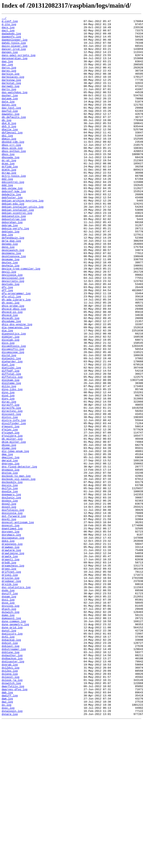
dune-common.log (14, 742)
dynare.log (10, 854)
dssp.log (8, 720)
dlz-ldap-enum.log (15, 538)
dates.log (9, 122)
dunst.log (9, 754)
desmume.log (11, 308)
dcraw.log (9, 204)
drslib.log (10, 698)
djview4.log (11, 516)
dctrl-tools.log (14, 208)
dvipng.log (10, 806)
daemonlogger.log (15, 45)
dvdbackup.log (12, 787)
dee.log (7, 278)
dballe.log (10, 152)
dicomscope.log (13, 419)
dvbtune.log (11, 780)
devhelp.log (11, 316)
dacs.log (8, 30)
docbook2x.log (12, 575)
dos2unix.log (11, 594)
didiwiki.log (11, 427)
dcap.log (8, 193)
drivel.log (10, 687)
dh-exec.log (11, 360)
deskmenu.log (11, 301)
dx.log (6, 843)
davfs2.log (10, 130)
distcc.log (10, 497)
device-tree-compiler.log (21, 319)
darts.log (9, 104)
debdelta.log (11, 230)
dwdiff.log (10, 831)
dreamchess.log (13, 676)
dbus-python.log (14, 178)
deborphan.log (12, 264)
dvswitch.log (11, 817)
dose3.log (9, 605)
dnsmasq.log (11, 561)
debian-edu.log (13, 241)
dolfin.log (10, 583)
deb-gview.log (12, 223)
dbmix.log (9, 163)
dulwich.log (11, 731)
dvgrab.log (10, 794)
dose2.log (9, 601)
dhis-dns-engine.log (17, 386)
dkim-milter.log (14, 527)
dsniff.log (10, 709)
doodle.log (10, 587)
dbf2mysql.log (12, 156)
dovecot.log (11, 627)
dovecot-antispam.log (18, 624)
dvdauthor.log (12, 783)
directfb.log (11, 486)
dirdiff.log (11, 483)
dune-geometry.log (15, 746)
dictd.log (9, 423)
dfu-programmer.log (16, 349)
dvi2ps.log (10, 802)
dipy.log (8, 475)
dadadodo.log (11, 37)
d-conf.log (10, 22)
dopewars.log (11, 590)
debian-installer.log (18, 249)
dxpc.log (8, 846)
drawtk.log (10, 664)
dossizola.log (12, 612)
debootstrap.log (14, 260)
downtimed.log (12, 631)
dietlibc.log (11, 438)
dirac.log (9, 479)
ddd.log (7, 219)
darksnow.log (11, 93)
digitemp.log (11, 457)
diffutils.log (12, 449)
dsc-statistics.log (16, 702)
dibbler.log (11, 401)
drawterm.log (11, 657)
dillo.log (9, 460)
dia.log (7, 393)
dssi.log (8, 716)
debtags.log (11, 275)
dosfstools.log (13, 609)
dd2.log (7, 212)
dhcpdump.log (11, 382)
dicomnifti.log (13, 416)
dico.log (8, 408)
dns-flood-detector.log (19, 557)
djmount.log (11, 509)
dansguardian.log (15, 67)
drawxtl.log (11, 668)
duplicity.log (12, 757)
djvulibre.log (12, 520)
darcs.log (9, 78)
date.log (8, 119)
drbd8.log (9, 672)
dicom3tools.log (14, 412)
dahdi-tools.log (14, 48)
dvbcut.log (10, 768)
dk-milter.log (12, 523)
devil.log (9, 323)
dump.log (8, 735)
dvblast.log (11, 772)
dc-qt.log (9, 189)
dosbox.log (10, 598)
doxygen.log (11, 635)
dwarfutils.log (13, 820)
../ (4, 19)
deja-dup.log (11, 286)
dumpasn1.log (11, 739)
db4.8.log (9, 145)
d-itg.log (9, 26)
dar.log (7, 74)
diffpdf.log (11, 442)
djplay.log (10, 512)
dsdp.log (8, 705)
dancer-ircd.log (14, 56)
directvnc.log (12, 490)
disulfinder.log (14, 505)
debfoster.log (12, 234)
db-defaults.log (14, 137)
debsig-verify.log (15, 271)
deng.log (8, 293)
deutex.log (10, 312)
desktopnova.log (14, 304)
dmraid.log (10, 549)
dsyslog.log (11, 724)
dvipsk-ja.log (12, 813)
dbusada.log (11, 186)
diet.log (8, 434)
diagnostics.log (14, 397)
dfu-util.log (11, 353)
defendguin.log (13, 282)
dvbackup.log (11, 765)
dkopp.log (9, 531)
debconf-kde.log (14, 226)
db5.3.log (9, 148)
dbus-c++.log (11, 171)
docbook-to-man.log (16, 568)
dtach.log (9, 728)
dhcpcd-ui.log (12, 371)
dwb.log (7, 828)
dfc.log (7, 342)
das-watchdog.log (15, 108)
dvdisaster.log (13, 791)
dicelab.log (11, 405)
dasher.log (10, 111)
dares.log (9, 82)
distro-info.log (14, 501)
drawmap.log (11, 653)
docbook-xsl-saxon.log (19, 572)
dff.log (7, 345)
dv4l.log (8, 761)
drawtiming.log (13, 661)
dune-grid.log (12, 750)
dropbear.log (11, 694)
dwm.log (7, 835)
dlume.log (9, 535)
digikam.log (11, 453)
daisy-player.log (15, 52)
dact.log (8, 33)
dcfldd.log (10, 197)
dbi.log (7, 160)
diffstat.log (11, 445)
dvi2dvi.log (11, 798)
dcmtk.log (9, 200)
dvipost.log (11, 809)
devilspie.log (12, 327)
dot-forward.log (14, 616)
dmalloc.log (11, 546)
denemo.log (10, 290)
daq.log (7, 71)
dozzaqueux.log (13, 642)
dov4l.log (9, 620)
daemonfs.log (11, 41)
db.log (6, 141)
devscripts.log (13, 334)
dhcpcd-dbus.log (14, 367)
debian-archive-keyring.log (23, 238)
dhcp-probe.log (13, 364)
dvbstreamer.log (14, 776)
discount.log (11, 494)
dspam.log (9, 713)
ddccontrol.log (13, 215)
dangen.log (10, 59)
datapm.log (10, 115)
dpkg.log (8, 646)
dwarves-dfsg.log (15, 824)
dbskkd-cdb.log (13, 167)
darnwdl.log (11, 100)
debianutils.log (14, 256)
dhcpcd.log (10, 375)
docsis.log (10, 579)
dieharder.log (12, 431)
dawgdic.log (11, 134)
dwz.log (7, 839)
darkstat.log (11, 97)
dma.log (7, 542)
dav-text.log (11, 126)
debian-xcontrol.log (17, 252)
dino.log (8, 468)
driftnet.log (11, 683)
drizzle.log (11, 690)
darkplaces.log (13, 89)
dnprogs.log (11, 553)
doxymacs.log (11, 638)
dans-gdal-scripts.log (19, 63)
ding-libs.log (12, 464)
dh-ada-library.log (16, 356)
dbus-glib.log (12, 174)
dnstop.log (10, 564)
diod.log (8, 471)
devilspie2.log (13, 330)
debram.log (10, 267)
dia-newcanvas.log (15, 390)
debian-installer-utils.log (23, 245)
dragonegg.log (12, 650)
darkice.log (11, 85)
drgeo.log (9, 679)
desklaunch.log (13, 297)
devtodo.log (11, 338)
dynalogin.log (12, 850)
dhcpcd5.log (11, 379)
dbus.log (8, 182)
